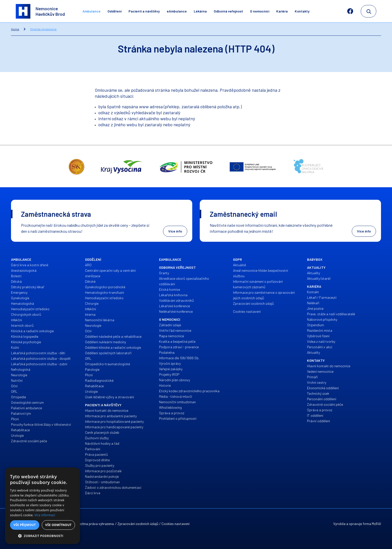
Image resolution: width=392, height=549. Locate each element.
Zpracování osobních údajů (138, 524)
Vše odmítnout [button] (58, 525)
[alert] (42, 506)
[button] (42, 536)
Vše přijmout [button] (25, 525)
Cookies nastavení (175, 524)
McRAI (376, 524)
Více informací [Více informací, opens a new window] (45, 515)
